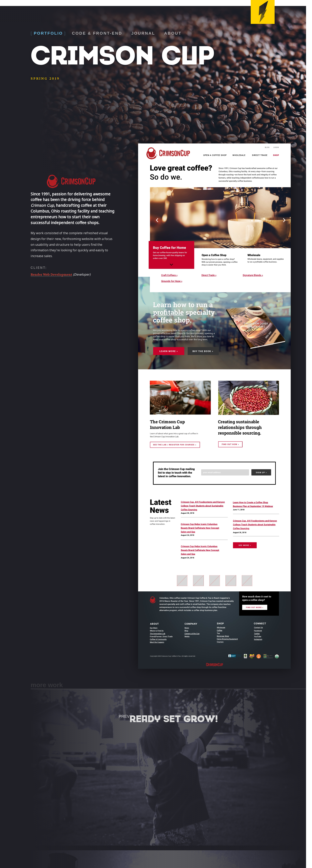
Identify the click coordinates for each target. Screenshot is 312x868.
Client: (39, 268)
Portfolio (48, 33)
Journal (143, 33)
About (173, 33)
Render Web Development (51, 275)
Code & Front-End (97, 33)
